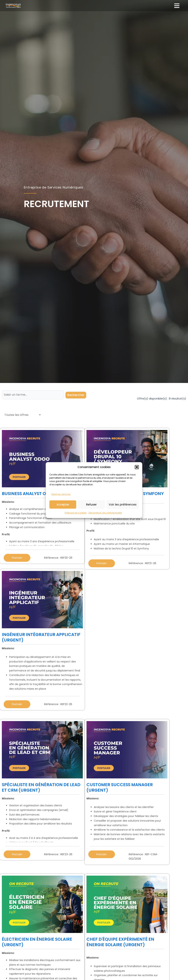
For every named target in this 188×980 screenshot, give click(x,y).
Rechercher (76, 395)
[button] (137, 485)
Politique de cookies (76, 530)
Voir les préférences (123, 522)
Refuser (91, 522)
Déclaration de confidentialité (105, 530)
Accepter (63, 522)
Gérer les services (61, 512)
